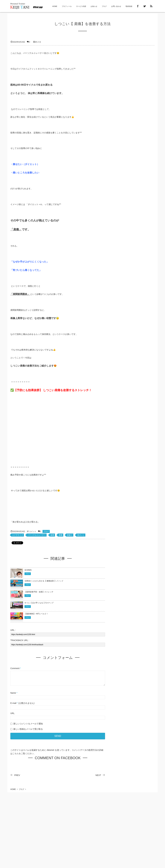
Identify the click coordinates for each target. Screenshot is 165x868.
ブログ (104, 6)
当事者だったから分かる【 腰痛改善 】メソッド (44, 581)
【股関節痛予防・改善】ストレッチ (39, 592)
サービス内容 (81, 6)
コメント (33, 531)
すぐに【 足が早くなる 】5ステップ (39, 603)
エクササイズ (18, 535)
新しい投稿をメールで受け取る (28, 729)
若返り (70, 535)
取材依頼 (129, 6)
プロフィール (67, 6)
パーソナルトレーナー (37, 535)
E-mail (13, 703)
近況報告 (28, 570)
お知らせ (94, 6)
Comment (15, 668)
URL (12, 713)
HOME (55, 6)
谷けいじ (81, 535)
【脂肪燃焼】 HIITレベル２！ (36, 614)
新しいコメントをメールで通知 (28, 724)
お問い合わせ (116, 6)
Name (13, 693)
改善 (52, 535)
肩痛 (61, 535)
